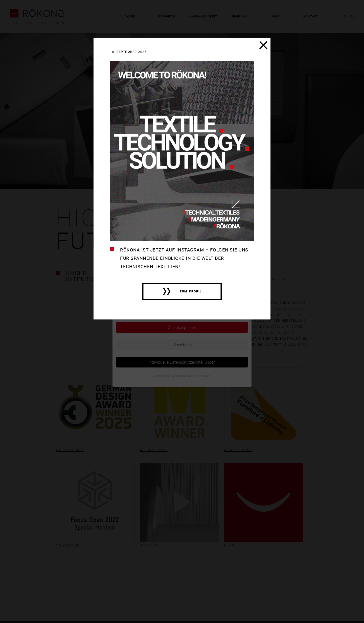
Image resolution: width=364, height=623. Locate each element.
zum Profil (191, 291)
